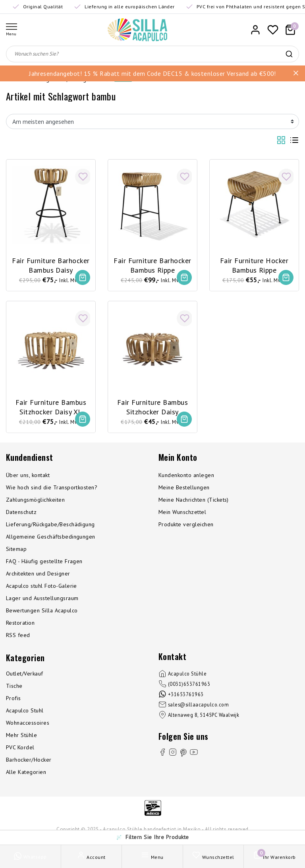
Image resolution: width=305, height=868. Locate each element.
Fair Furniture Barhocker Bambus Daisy (51, 264)
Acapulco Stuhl (25, 712)
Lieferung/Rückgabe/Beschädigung (50, 526)
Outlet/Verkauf (25, 675)
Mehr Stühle (21, 737)
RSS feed (18, 637)
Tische (14, 687)
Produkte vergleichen (186, 526)
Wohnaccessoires (28, 724)
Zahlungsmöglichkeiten (35, 501)
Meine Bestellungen (184, 489)
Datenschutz (21, 514)
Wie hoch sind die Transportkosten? (52, 489)
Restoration (20, 624)
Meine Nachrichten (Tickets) (194, 501)
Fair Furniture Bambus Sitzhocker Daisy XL (51, 406)
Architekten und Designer (38, 575)
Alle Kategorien (26, 774)
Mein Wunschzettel (182, 514)
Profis (14, 700)
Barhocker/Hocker (29, 761)
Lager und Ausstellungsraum (42, 600)
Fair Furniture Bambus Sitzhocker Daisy (152, 406)
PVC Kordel (20, 749)
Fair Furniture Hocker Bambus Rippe (254, 264)
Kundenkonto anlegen (186, 477)
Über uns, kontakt (28, 477)
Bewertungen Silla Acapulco (42, 612)
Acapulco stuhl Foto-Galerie (42, 587)
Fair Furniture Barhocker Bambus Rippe (153, 264)
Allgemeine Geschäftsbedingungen (51, 538)
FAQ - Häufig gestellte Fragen (44, 563)
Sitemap (16, 550)
